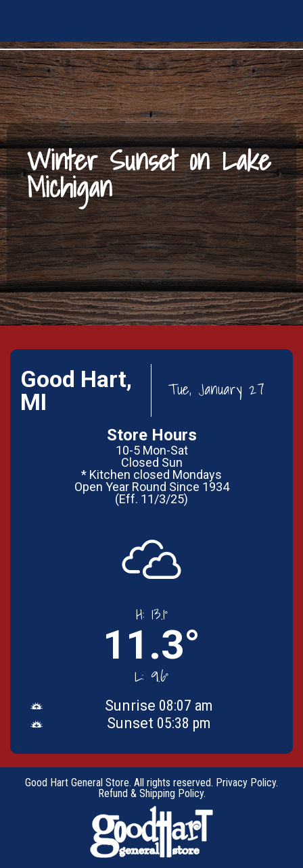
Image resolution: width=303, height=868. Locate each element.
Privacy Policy (246, 783)
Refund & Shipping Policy (151, 793)
